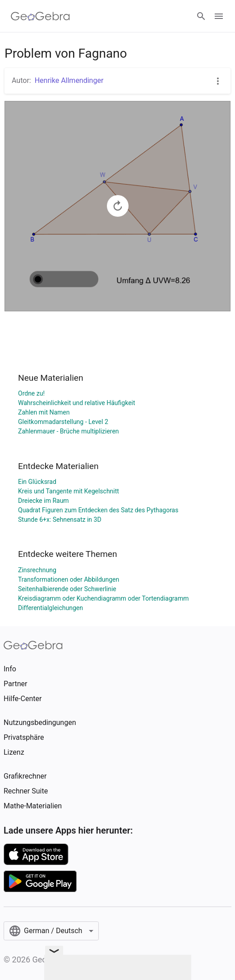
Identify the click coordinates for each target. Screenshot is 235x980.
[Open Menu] (219, 16)
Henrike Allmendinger (69, 80)
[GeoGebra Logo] (40, 16)
